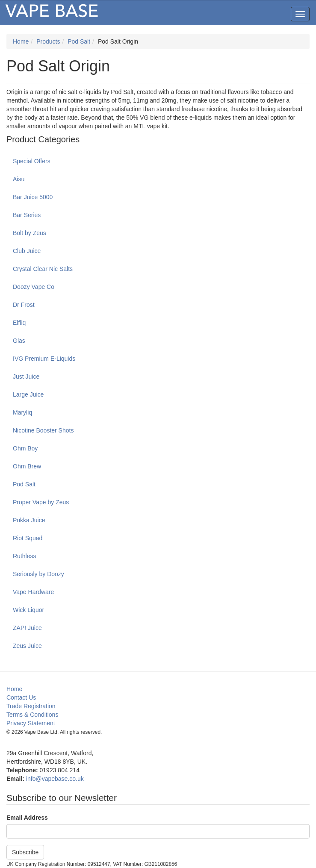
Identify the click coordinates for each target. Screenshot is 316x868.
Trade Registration (31, 706)
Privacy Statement (31, 723)
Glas (19, 341)
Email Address (27, 818)
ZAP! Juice (27, 628)
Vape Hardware (33, 592)
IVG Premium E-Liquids (44, 359)
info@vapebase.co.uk (55, 779)
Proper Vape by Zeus (41, 502)
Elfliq (19, 323)
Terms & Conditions (32, 715)
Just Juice (26, 377)
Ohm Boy (25, 448)
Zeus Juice (27, 646)
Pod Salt (79, 41)
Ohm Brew (27, 466)
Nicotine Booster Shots (43, 430)
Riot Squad (28, 538)
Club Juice (27, 251)
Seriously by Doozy (38, 574)
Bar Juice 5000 (33, 197)
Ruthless (24, 556)
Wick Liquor (28, 610)
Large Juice (28, 394)
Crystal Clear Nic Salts (43, 269)
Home (21, 41)
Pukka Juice (29, 520)
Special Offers (32, 161)
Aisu (19, 179)
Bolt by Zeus (30, 233)
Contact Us (21, 697)
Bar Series (27, 215)
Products (48, 41)
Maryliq (22, 412)
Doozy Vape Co (34, 287)
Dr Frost (24, 305)
